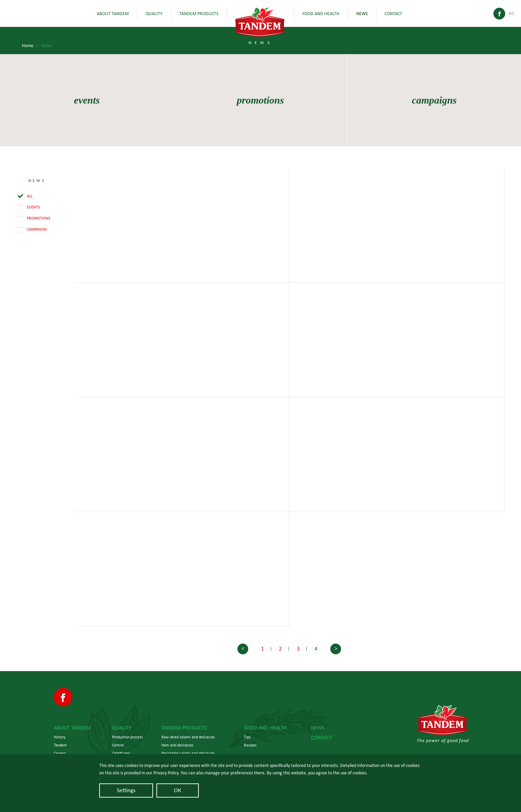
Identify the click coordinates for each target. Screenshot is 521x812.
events (87, 100)
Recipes (250, 745)
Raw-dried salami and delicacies (188, 737)
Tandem (60, 745)
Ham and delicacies (177, 745)
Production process (127, 737)
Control (118, 745)
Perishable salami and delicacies (188, 753)
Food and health (321, 14)
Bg (511, 13)
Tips (247, 737)
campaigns (434, 100)
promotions (260, 100)
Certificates (121, 753)
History (60, 737)
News (362, 14)
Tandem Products (199, 14)
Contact (393, 14)
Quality (154, 14)
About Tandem (113, 14)
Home (30, 46)
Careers (60, 753)
